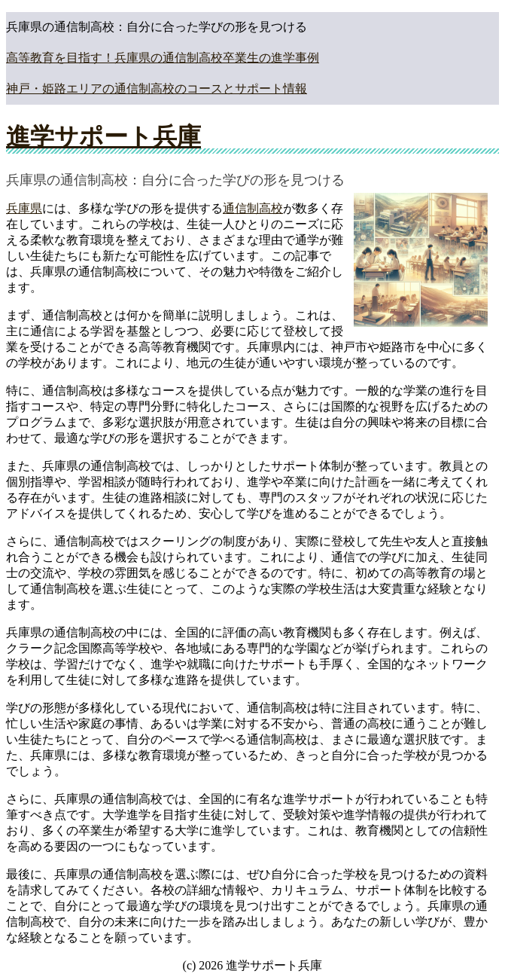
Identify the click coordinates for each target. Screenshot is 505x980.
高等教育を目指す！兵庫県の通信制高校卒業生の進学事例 (163, 58)
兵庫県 (24, 208)
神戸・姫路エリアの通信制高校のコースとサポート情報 (157, 89)
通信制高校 (253, 208)
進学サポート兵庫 (103, 136)
